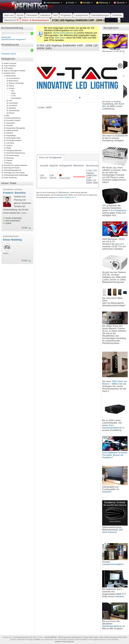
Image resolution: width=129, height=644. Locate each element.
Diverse (11, 113)
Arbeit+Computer (10, 64)
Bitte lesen (60, 38)
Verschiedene (16, 98)
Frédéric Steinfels (14, 193)
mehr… (25, 213)
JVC (104, 206)
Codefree (117, 15)
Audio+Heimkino (10, 66)
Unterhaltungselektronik (13, 170)
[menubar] (85, 3)
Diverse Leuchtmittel (16, 83)
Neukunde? (6, 37)
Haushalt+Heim (9, 73)
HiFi (55, 15)
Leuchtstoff (13, 106)
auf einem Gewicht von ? (66, 197)
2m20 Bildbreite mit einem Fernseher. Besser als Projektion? (115, 455)
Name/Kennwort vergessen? (14, 39)
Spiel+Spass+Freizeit (12, 168)
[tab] (50, 158)
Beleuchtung (11, 76)
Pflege (9, 148)
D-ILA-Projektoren (117, 210)
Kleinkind (10, 133)
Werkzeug (10, 158)
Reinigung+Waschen (14, 150)
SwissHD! (107, 492)
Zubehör (9, 160)
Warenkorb (11, 20)
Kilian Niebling (12, 240)
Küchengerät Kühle (13, 138)
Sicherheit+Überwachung (16, 153)
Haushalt (9, 126)
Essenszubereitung (13, 118)
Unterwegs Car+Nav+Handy (14, 173)
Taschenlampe (14, 111)
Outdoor (9, 145)
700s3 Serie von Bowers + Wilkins (115, 383)
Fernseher (32, 15)
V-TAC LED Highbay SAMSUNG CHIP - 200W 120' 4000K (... (85, 20)
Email (24, 228)
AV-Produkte (8, 68)
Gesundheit (11, 123)
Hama (13, 93)
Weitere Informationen (64, 642)
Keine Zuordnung (10, 178)
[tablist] (68, 171)
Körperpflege (11, 135)
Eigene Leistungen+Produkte (14, 71)
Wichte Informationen (63, 33)
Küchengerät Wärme (14, 140)
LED (10, 100)
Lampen (12, 88)
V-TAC (13, 96)
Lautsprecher (81, 15)
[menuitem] (53, 3)
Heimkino (45, 15)
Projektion (66, 15)
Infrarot (11, 86)
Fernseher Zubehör (13, 120)
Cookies (37, 639)
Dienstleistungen (100, 15)
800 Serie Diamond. (112, 531)
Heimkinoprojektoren (112, 626)
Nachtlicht (12, 108)
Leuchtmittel (13, 103)
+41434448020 (50, 637)
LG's (122, 244)
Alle (12, 91)
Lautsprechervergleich (113, 564)
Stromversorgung (13, 155)
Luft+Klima (10, 143)
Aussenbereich (14, 78)
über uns (9, 15)
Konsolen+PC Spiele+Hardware (16, 165)
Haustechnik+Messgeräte (16, 128)
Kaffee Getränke (12, 130)
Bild (8, 115)
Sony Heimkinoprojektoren (112, 427)
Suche (20, 15)
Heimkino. (120, 596)
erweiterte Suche (9, 54)
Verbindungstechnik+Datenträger (16, 175)
